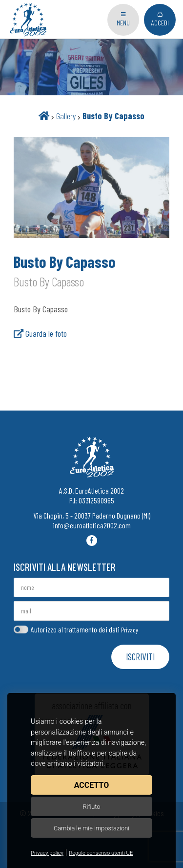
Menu (123, 19)
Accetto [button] (91, 785)
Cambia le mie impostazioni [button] (91, 828)
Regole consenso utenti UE (101, 853)
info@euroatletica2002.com (92, 525)
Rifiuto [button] (91, 807)
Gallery (66, 116)
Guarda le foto (40, 333)
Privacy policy (47, 853)
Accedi (160, 19)
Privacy (130, 630)
